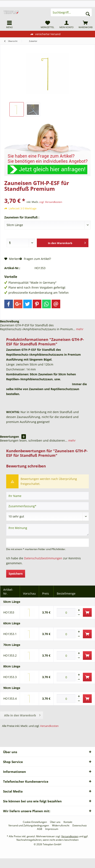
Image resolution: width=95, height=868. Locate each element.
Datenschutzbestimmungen (43, 558)
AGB (40, 829)
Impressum (52, 829)
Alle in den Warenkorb (22, 715)
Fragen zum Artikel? (35, 259)
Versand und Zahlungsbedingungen (29, 826)
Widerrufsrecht (61, 826)
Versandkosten (49, 726)
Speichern (16, 574)
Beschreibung (10, 321)
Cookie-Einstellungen (35, 822)
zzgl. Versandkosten (51, 202)
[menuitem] (9, 24)
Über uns (55, 822)
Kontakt (68, 822)
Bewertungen (9, 437)
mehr (79, 329)
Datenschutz (80, 826)
